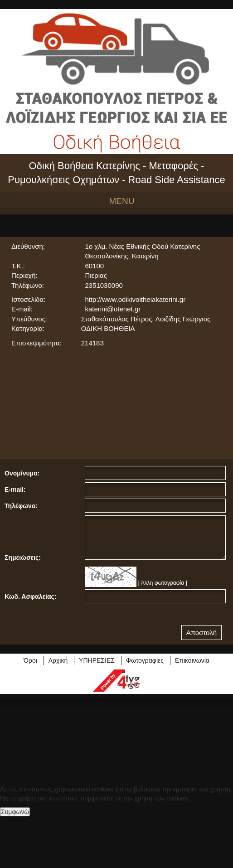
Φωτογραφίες (145, 660)
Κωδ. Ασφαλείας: (31, 596)
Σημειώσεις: (23, 558)
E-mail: (15, 490)
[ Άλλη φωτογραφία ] (163, 583)
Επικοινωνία (192, 660)
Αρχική (58, 660)
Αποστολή (201, 633)
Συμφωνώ (15, 812)
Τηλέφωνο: (21, 506)
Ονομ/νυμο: (22, 473)
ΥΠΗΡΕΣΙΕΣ (97, 660)
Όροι (30, 660)
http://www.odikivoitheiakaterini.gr (135, 299)
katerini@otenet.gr (113, 309)
